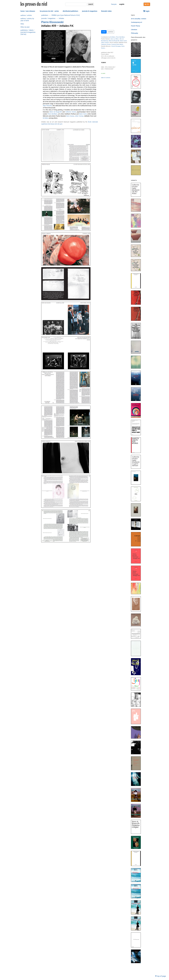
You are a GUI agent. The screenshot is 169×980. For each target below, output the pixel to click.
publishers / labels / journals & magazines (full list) (28, 32)
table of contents (106, 78)
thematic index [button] (106, 11)
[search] (76, 4)
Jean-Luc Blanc (115, 39)
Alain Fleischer (47, 106)
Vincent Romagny (116, 46)
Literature (134, 30)
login (146, 11)
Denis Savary (70, 116)
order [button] (104, 32)
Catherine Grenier (71, 112)
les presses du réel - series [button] (49, 11)
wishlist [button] (111, 32)
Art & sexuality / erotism (139, 19)
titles (22, 24)
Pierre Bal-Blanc (53, 114)
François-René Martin (117, 44)
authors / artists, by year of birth (27, 20)
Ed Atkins (46, 118)
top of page (160, 976)
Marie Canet (83, 114)
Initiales (61, 18)
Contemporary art (136, 22)
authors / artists (26, 15)
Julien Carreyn (79, 116)
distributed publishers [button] (70, 11)
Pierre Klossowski (52, 22)
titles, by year (25, 27)
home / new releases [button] (28, 11)
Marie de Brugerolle (56, 112)
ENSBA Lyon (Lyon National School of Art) (66, 15)
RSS (147, 4)
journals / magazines (48, 18)
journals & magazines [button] (90, 11)
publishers (45, 15)
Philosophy (134, 33)
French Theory (135, 26)
